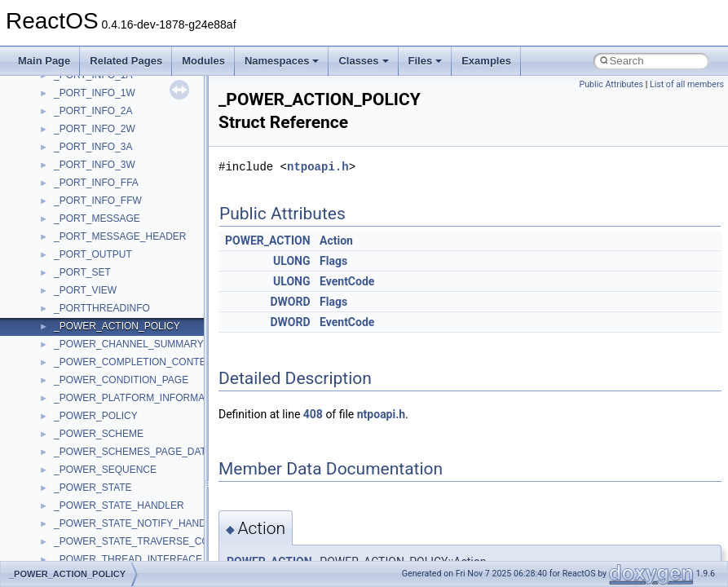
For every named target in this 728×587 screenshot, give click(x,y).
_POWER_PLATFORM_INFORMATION (141, 398)
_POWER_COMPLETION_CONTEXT (136, 362)
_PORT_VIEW (85, 290)
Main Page (44, 61)
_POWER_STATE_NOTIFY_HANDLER (139, 523)
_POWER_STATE (93, 488)
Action (336, 241)
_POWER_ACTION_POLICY (117, 326)
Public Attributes (611, 84)
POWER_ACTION (268, 241)
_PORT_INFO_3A (93, 147)
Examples (486, 61)
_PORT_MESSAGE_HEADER (120, 236)
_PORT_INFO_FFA (96, 183)
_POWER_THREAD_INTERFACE (128, 559)
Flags (333, 261)
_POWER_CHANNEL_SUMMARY (129, 344)
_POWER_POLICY (96, 416)
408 (313, 414)
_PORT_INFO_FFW (98, 201)
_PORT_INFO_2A (93, 111)
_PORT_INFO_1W (95, 93)
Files (426, 61)
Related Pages (126, 61)
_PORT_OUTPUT (93, 254)
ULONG (291, 261)
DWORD (290, 302)
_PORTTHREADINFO (102, 308)
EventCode (347, 281)
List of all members (687, 84)
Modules (203, 61)
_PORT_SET (82, 272)
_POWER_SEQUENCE (105, 470)
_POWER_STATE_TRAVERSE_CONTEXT (148, 541)
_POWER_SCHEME (99, 434)
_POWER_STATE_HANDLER (119, 505)
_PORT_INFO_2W (95, 129)
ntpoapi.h (318, 167)
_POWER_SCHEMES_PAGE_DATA (133, 452)
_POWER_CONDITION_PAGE (121, 380)
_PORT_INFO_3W (95, 165)
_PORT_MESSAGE (97, 218)
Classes (363, 61)
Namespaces (282, 61)
